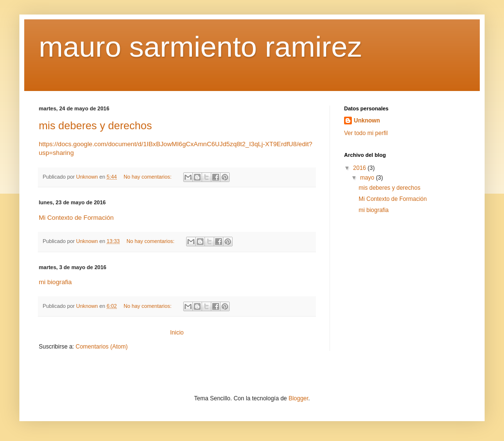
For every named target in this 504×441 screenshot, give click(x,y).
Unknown (367, 121)
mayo (368, 178)
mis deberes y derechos (95, 126)
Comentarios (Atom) (102, 347)
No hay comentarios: (148, 177)
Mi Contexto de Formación (76, 218)
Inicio (177, 333)
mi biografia (55, 282)
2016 (361, 168)
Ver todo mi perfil (366, 133)
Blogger (298, 398)
